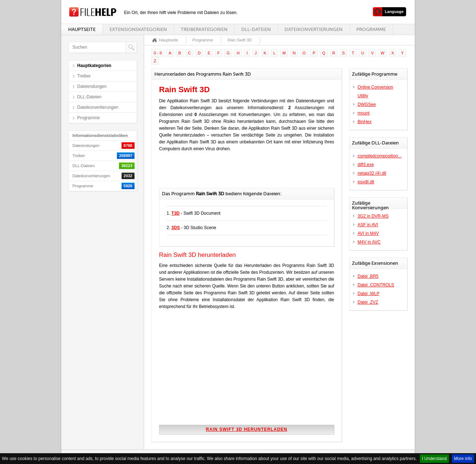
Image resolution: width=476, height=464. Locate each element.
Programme (371, 29)
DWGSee (367, 104)
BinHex (365, 122)
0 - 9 (158, 53)
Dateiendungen (92, 86)
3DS (175, 228)
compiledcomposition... (380, 156)
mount (364, 113)
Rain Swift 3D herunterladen (247, 429)
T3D (175, 213)
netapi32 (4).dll (372, 173)
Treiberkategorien (204, 29)
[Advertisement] (243, 174)
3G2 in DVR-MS (373, 216)
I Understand (434, 459)
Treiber (84, 76)
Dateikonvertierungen (314, 29)
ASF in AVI (368, 225)
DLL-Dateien (256, 29)
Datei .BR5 (368, 276)
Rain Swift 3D (240, 40)
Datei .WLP (369, 294)
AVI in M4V (368, 233)
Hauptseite (82, 29)
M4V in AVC (369, 242)
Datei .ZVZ (368, 302)
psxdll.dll (366, 182)
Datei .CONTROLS (376, 285)
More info (463, 459)
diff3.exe (366, 165)
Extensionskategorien (138, 29)
